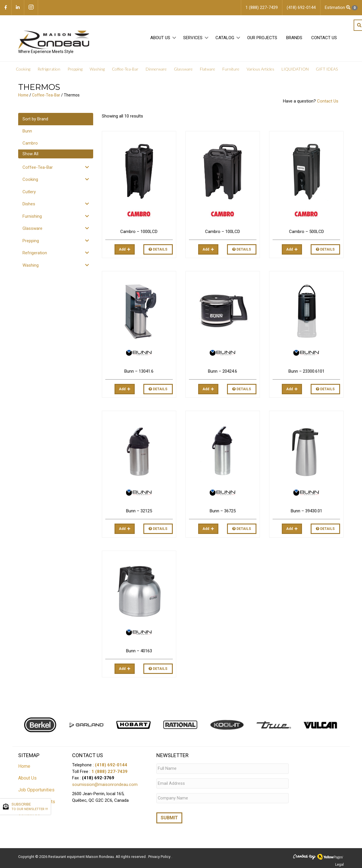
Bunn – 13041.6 (139, 371)
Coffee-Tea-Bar (46, 95)
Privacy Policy (160, 855)
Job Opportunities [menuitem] (36, 790)
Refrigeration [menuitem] (49, 69)
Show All (30, 154)
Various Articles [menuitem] (260, 69)
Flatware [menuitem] (208, 69)
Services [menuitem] (193, 38)
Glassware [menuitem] (183, 69)
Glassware (32, 228)
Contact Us (328, 101)
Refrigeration (35, 253)
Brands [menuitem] (294, 38)
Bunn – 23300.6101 (306, 371)
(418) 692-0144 (111, 765)
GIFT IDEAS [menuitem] (327, 69)
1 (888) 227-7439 (109, 772)
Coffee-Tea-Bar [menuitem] (125, 69)
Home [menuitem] (24, 766)
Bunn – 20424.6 (223, 371)
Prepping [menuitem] (75, 69)
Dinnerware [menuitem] (156, 69)
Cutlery (29, 192)
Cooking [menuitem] (23, 69)
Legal (340, 863)
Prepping (31, 241)
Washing (31, 265)
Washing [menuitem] (97, 69)
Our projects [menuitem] (262, 38)
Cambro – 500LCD (306, 232)
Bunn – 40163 (139, 651)
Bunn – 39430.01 (306, 511)
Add (122, 249)
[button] (174, 38)
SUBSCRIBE (30, 807)
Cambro (30, 143)
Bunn (27, 131)
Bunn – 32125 (139, 511)
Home (23, 95)
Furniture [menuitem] (231, 69)
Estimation (341, 8)
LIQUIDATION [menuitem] (295, 69)
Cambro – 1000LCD (139, 232)
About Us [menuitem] (160, 38)
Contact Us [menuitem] (324, 38)
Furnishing (32, 216)
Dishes (29, 204)
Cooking (30, 179)
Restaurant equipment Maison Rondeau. (81, 855)
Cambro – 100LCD (223, 232)
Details (158, 249)
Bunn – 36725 (223, 511)
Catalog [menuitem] (225, 38)
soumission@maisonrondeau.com (105, 784)
